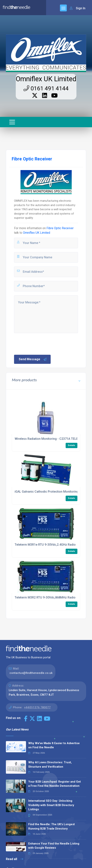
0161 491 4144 (46, 88)
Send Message (33, 359)
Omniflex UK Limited (46, 79)
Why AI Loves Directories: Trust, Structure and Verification (50, 764)
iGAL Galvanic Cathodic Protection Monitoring (47, 492)
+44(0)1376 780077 (37, 707)
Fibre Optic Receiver (60, 228)
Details (72, 445)
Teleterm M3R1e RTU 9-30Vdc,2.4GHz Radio (45, 545)
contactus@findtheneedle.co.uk (31, 673)
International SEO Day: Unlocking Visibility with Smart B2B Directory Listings (51, 805)
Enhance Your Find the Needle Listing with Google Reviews (54, 846)
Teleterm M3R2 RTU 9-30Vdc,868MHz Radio (45, 597)
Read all (15, 859)
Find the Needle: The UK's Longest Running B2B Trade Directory (52, 826)
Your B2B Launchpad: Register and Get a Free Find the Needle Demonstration (55, 784)
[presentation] (42, 344)
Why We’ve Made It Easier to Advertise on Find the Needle (54, 745)
